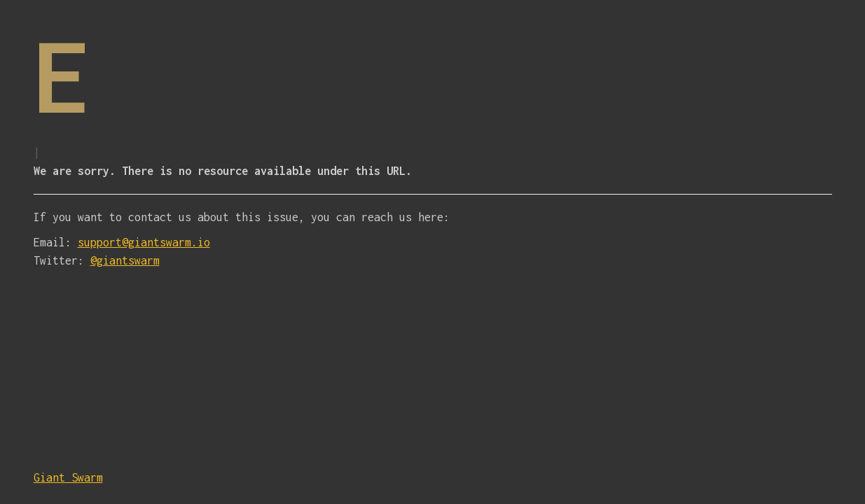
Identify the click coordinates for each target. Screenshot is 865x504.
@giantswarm (125, 260)
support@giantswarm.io (144, 242)
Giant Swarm (68, 477)
